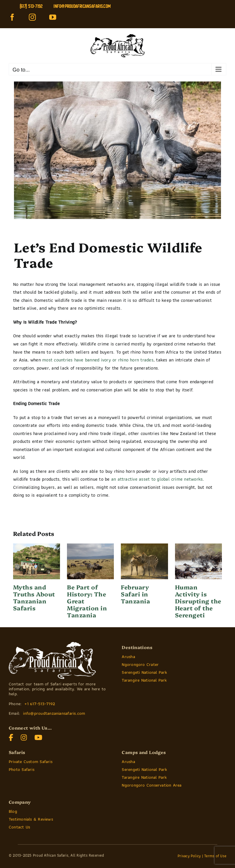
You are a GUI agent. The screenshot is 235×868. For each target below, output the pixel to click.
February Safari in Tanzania (135, 594)
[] (11, 736)
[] (38, 736)
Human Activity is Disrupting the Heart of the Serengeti (198, 601)
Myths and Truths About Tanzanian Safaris (34, 597)
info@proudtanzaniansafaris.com (54, 713)
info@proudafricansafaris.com (82, 6)
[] (24, 736)
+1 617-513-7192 (40, 704)
